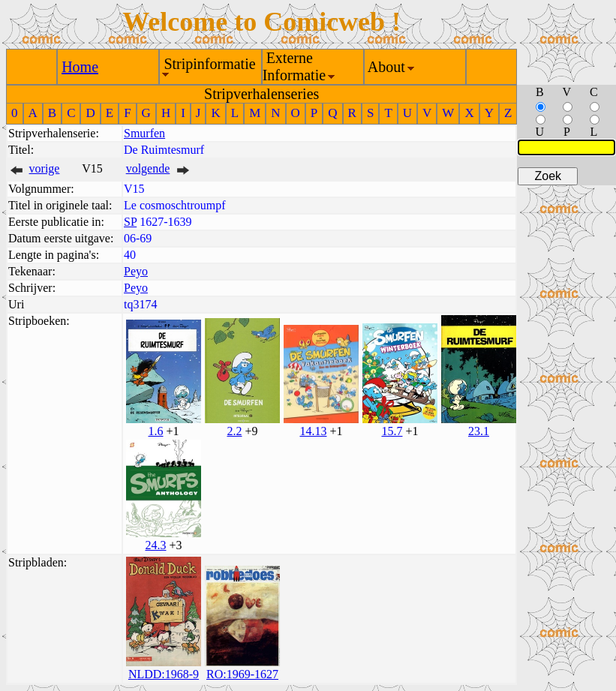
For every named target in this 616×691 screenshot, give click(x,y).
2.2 (234, 431)
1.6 (155, 431)
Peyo (136, 271)
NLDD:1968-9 (164, 674)
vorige (45, 168)
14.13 (313, 431)
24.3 (155, 545)
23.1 (479, 431)
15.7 (392, 431)
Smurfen (144, 133)
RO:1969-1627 (242, 674)
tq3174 (140, 304)
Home (80, 67)
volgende (148, 168)
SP (130, 222)
